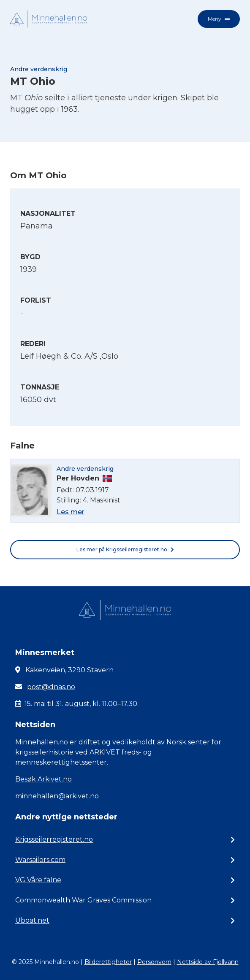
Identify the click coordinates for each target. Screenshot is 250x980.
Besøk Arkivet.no (43, 779)
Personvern (154, 962)
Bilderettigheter (108, 962)
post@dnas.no (51, 687)
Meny (219, 19)
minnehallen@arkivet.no (57, 796)
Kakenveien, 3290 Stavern (69, 670)
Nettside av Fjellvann (208, 962)
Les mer (71, 512)
